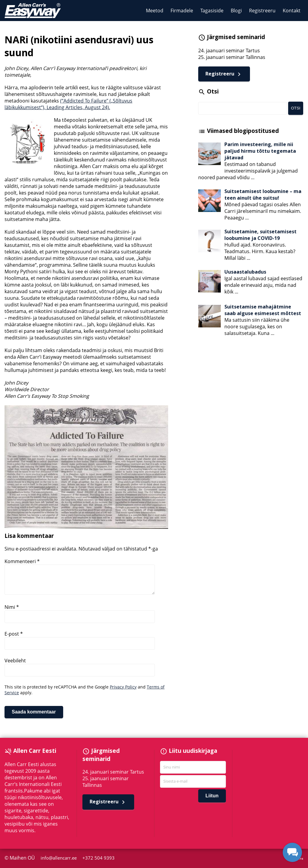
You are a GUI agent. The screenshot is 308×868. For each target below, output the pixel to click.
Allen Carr (33, 11)
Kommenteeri (22, 561)
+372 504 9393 (100, 858)
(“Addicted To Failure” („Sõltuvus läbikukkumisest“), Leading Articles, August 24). (68, 104)
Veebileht (15, 661)
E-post (14, 634)
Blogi (236, 11)
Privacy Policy (123, 687)
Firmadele (182, 11)
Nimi (12, 607)
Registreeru (262, 11)
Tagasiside (212, 11)
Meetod (155, 11)
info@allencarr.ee (60, 858)
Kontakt (292, 11)
